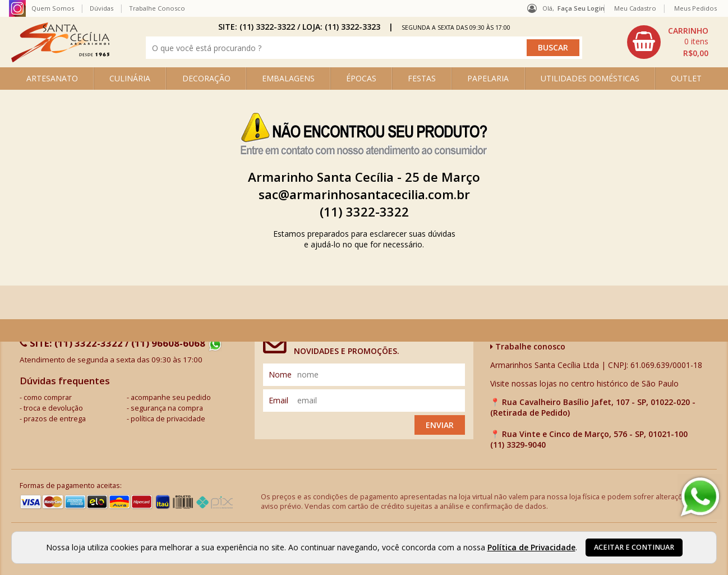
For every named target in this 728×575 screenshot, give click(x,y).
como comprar (48, 397)
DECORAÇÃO (206, 78)
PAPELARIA (488, 78)
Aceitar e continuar (634, 547)
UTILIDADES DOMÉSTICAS (590, 78)
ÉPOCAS (361, 78)
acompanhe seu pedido (171, 397)
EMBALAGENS (288, 78)
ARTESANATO (52, 78)
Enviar (440, 425)
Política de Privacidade (531, 547)
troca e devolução (53, 408)
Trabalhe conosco (528, 346)
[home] (60, 59)
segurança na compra (167, 408)
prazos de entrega (55, 419)
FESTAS (422, 78)
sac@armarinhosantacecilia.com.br (364, 194)
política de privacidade (168, 419)
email (278, 400)
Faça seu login (581, 8)
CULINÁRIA (130, 78)
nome (280, 374)
